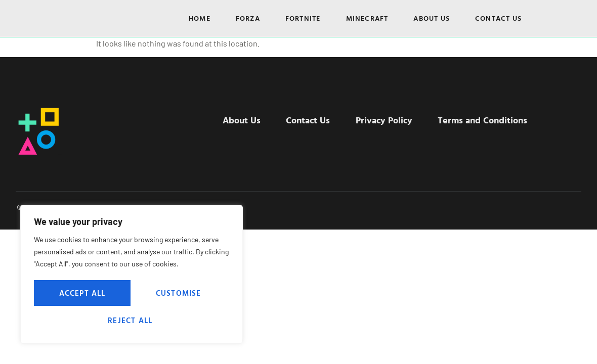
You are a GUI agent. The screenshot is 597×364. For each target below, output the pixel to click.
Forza (248, 18)
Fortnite (303, 18)
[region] (132, 276)
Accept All (132, 320)
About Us (432, 18)
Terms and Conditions (475, 120)
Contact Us (498, 18)
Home (200, 18)
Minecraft (367, 18)
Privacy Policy (381, 120)
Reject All (179, 294)
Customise (81, 294)
